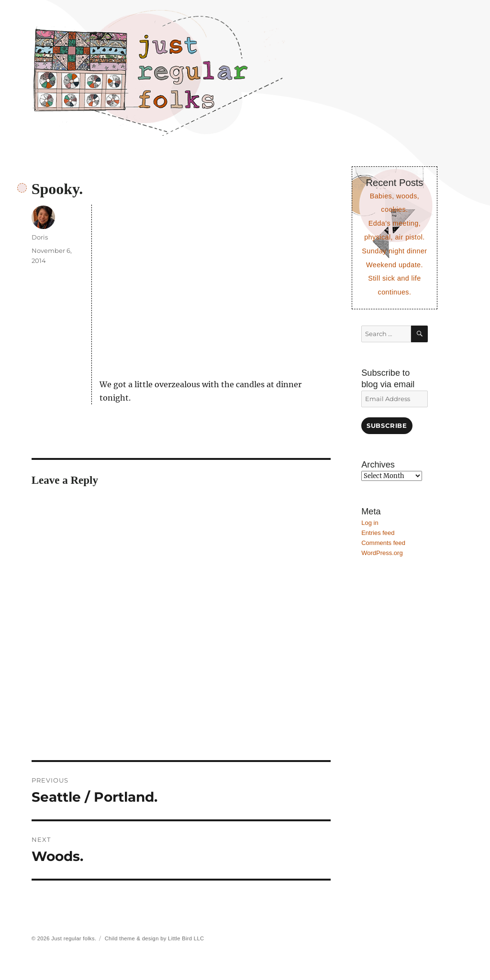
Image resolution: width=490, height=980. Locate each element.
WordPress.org (382, 553)
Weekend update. (395, 265)
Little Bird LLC (186, 938)
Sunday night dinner (394, 251)
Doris (40, 237)
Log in (370, 523)
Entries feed (378, 533)
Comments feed (383, 543)
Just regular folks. (74, 938)
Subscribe (387, 425)
